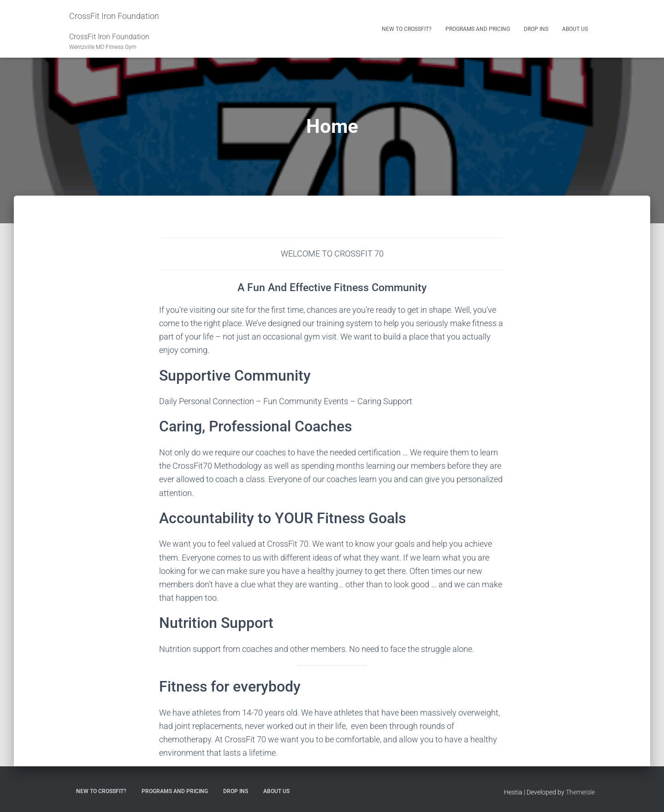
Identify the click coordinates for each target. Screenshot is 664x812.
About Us (575, 29)
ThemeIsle (580, 792)
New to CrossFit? (407, 29)
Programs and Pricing (478, 29)
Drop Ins (536, 29)
